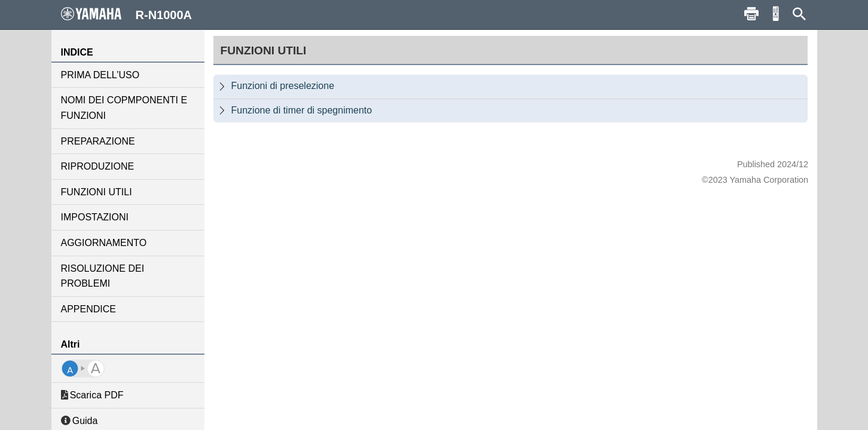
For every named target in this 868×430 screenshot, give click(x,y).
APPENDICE (88, 309)
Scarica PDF (92, 395)
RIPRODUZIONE (98, 166)
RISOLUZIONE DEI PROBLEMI (103, 276)
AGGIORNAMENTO (104, 243)
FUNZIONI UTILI (97, 192)
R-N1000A (127, 14)
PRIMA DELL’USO (100, 75)
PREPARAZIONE (98, 141)
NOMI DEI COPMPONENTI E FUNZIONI (124, 108)
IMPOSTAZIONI (95, 217)
